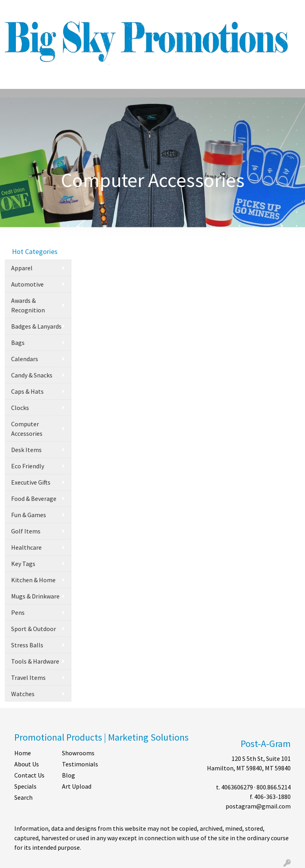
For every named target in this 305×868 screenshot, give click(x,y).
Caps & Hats (27, 391)
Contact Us (29, 775)
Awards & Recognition (28, 305)
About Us (27, 764)
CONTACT (82, 9)
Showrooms (78, 753)
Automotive (27, 284)
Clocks (20, 408)
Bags (18, 343)
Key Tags (23, 564)
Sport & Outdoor (34, 629)
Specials (25, 786)
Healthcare (26, 547)
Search (198, 9)
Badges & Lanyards (36, 326)
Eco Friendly (28, 466)
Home (23, 753)
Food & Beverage (34, 498)
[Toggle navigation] (12, 80)
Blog (69, 775)
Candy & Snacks (32, 375)
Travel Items (28, 677)
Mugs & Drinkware (35, 596)
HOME (16, 9)
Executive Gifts (31, 482)
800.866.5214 (274, 787)
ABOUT (40, 9)
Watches (23, 694)
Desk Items (26, 450)
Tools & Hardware (35, 661)
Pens (18, 612)
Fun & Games (29, 515)
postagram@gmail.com (258, 806)
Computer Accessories (27, 429)
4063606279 (237, 787)
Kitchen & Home (33, 580)
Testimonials (80, 764)
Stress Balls (27, 645)
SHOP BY (113, 9)
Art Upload (77, 786)
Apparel (22, 268)
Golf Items (26, 531)
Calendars (25, 359)
